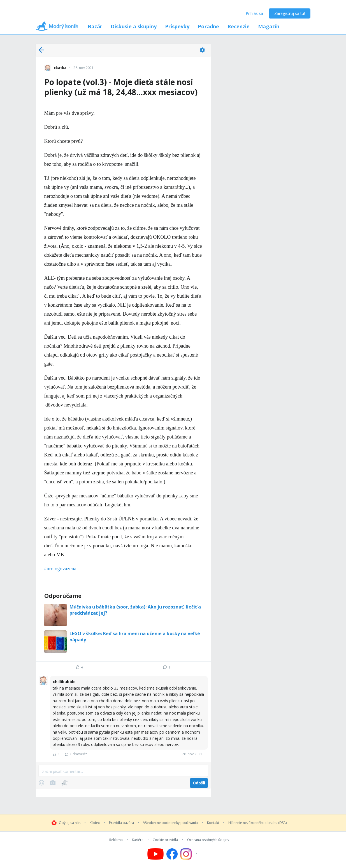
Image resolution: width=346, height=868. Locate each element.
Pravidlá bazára (121, 823)
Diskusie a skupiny (134, 26)
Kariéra (138, 840)
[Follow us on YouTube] (155, 854)
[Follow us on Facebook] (172, 854)
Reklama (116, 840)
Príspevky (177, 26)
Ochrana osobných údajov (208, 840)
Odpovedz (76, 754)
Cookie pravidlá (165, 840)
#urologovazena (60, 569)
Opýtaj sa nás (70, 823)
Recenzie (239, 26)
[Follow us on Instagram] (190, 854)
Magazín (269, 26)
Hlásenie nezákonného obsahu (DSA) (257, 823)
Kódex (95, 823)
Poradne (208, 26)
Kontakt (213, 823)
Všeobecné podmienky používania (170, 823)
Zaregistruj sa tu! (290, 13)
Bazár (95, 26)
